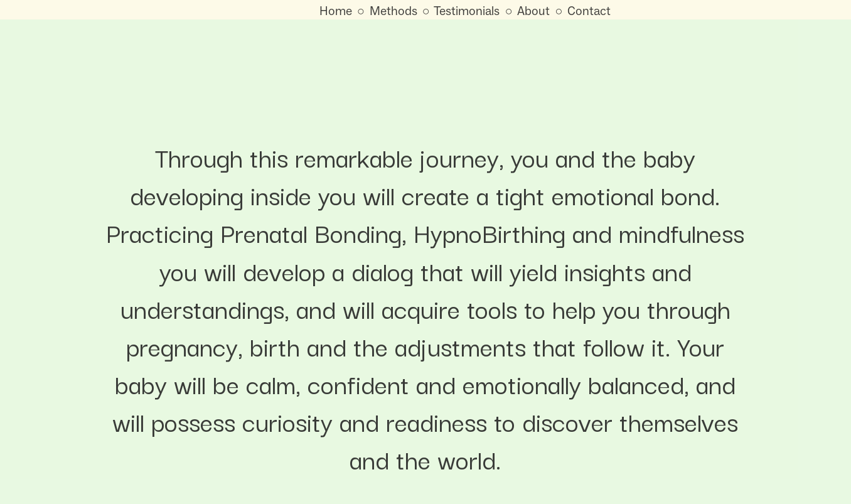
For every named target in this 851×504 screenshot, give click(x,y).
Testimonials (467, 11)
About (533, 11)
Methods (393, 11)
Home (336, 11)
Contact (589, 11)
